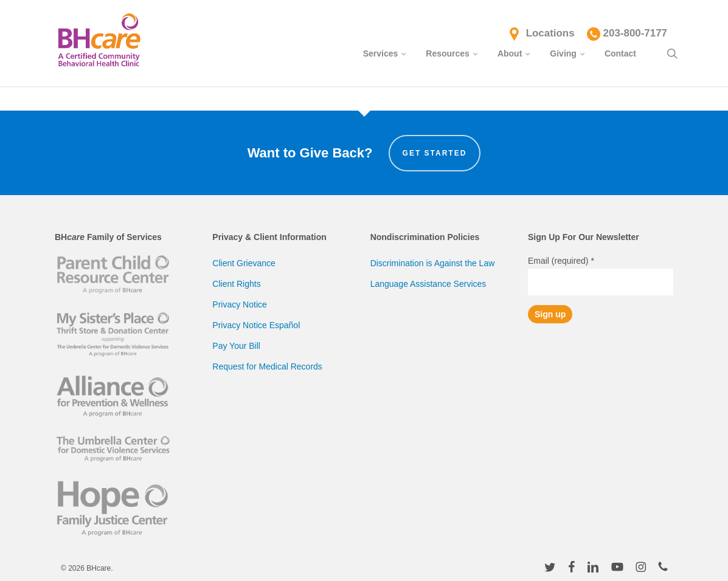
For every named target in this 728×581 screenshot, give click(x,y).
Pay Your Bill (236, 346)
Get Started (435, 153)
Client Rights (236, 284)
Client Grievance (244, 263)
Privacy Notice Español (256, 325)
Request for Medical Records (267, 366)
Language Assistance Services (428, 284)
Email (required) (561, 261)
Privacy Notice (239, 304)
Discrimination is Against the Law (433, 263)
